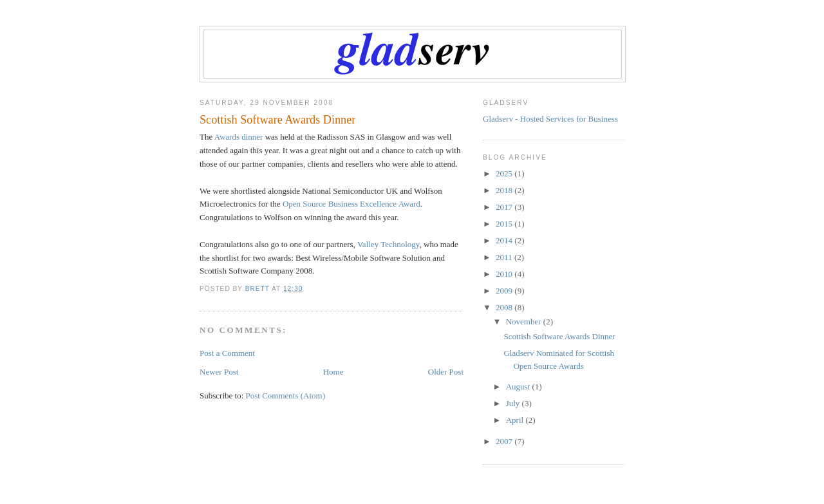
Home (333, 372)
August (519, 387)
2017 (505, 207)
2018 (505, 190)
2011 (505, 257)
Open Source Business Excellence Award (351, 204)
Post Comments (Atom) (286, 396)
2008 (505, 307)
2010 (505, 274)
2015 (505, 224)
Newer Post (219, 372)
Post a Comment (227, 353)
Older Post (446, 372)
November (525, 322)
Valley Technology (389, 244)
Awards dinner (239, 137)
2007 (505, 441)
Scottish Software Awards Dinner (559, 336)
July (514, 403)
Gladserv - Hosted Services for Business (550, 119)
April (516, 420)
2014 (505, 240)
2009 (505, 291)
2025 (505, 173)
